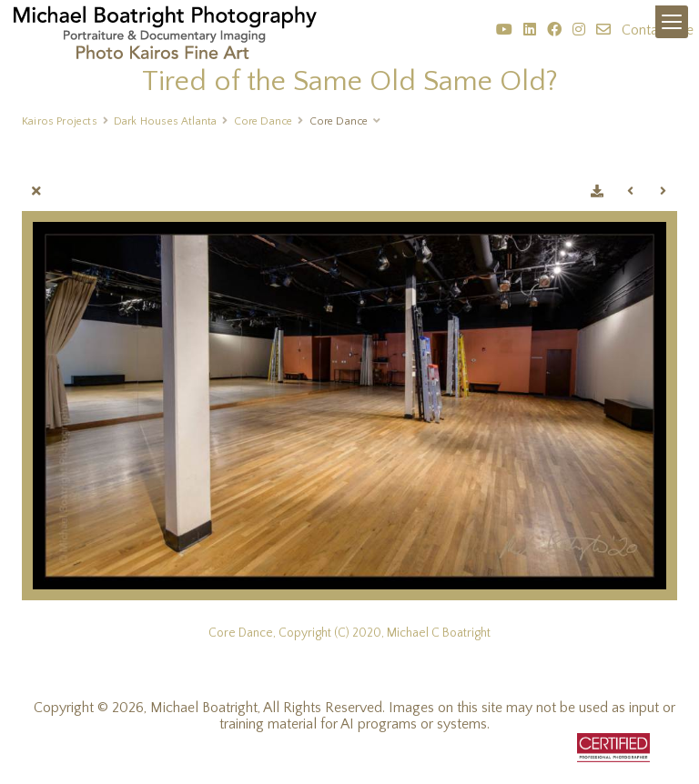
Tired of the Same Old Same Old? (350, 81)
